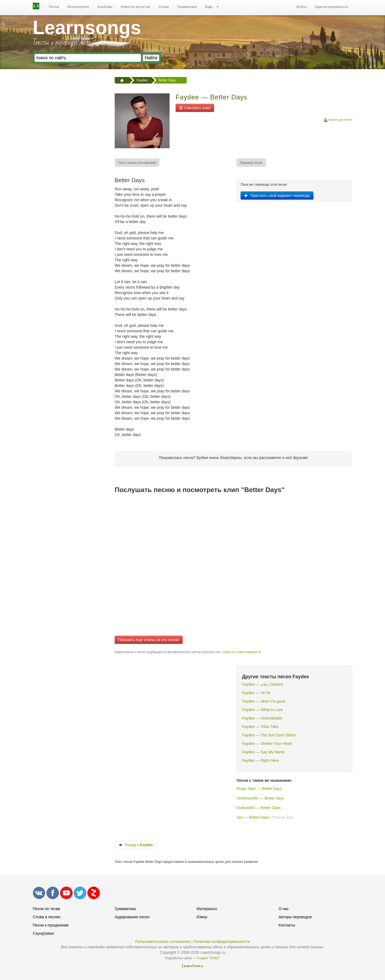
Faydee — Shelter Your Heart (267, 744)
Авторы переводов (295, 917)
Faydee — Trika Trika (260, 727)
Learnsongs (87, 28)
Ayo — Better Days (253, 817)
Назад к (136, 845)
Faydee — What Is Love (262, 710)
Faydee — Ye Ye (256, 693)
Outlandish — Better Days (259, 808)
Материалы (207, 909)
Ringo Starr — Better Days (259, 789)
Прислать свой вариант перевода (277, 196)
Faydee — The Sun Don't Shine (269, 735)
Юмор (202, 917)
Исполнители (78, 7)
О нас (284, 909)
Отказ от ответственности (242, 652)
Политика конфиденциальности (222, 941)
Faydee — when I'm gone (264, 701)
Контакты (287, 925)
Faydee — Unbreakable (262, 718)
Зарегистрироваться (331, 7)
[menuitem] (54, 7)
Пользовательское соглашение (163, 941)
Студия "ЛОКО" (208, 958)
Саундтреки (43, 933)
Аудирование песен (132, 917)
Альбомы (105, 7)
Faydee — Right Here (260, 760)
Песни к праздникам (51, 925)
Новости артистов (135, 7)
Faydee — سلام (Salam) (262, 684)
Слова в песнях (47, 917)
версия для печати (338, 121)
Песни (54, 7)
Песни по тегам (46, 909)
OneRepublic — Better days (260, 798)
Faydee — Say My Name (263, 752)
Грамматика (187, 7)
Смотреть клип (195, 108)
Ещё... (212, 7)
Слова (164, 7)
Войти (301, 7)
